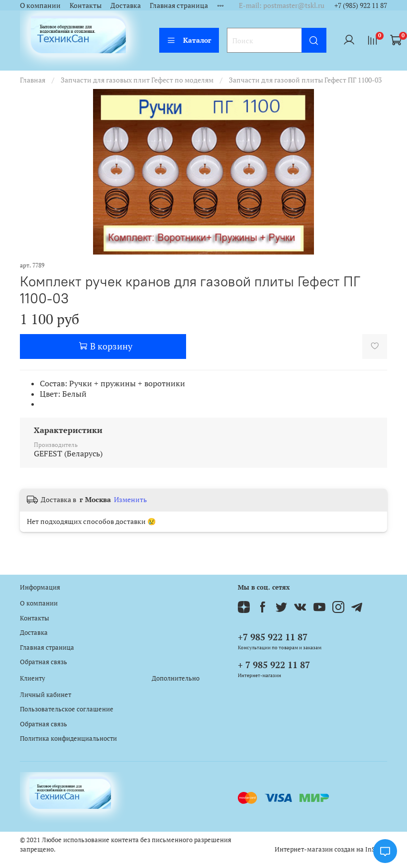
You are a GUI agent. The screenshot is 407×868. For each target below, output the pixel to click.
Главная (33, 80)
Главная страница (179, 5)
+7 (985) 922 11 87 (361, 5)
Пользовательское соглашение (67, 709)
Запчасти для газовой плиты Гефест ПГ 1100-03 (305, 80)
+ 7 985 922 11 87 (274, 665)
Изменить (130, 500)
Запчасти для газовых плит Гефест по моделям (137, 80)
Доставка (126, 5)
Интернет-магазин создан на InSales (331, 849)
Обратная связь (44, 662)
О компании (40, 5)
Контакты (86, 5)
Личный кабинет (46, 695)
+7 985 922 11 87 (273, 637)
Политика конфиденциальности (68, 738)
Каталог (189, 40)
